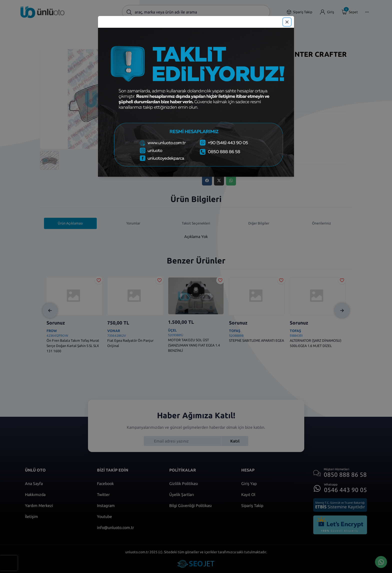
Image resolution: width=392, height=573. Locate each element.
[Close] (287, 22)
